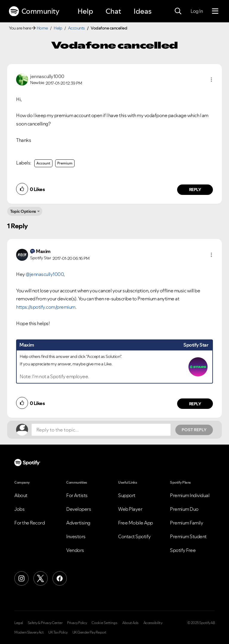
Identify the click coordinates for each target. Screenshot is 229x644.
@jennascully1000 (45, 274)
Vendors (75, 550)
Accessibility (153, 623)
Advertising (78, 523)
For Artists (77, 495)
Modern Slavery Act (29, 632)
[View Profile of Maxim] (43, 251)
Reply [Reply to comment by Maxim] (195, 404)
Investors (76, 536)
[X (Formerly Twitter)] (41, 578)
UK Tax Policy (58, 632)
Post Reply (194, 430)
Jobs (19, 509)
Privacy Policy (77, 623)
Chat (113, 11)
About (21, 495)
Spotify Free (183, 550)
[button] (211, 80)
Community (34, 11)
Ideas (143, 11)
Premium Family (187, 523)
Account (43, 163)
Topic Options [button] (23, 211)
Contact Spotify (134, 536)
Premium (65, 163)
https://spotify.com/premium (46, 307)
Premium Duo (184, 509)
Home (42, 28)
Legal (19, 623)
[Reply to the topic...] (101, 430)
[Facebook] (60, 578)
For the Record (30, 523)
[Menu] (215, 11)
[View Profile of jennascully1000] (47, 76)
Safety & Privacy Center (45, 623)
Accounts (76, 28)
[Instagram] (21, 578)
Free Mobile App (136, 523)
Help (85, 11)
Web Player (130, 509)
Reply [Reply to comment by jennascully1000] (195, 190)
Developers (79, 509)
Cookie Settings (105, 623)
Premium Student (188, 536)
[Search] (178, 11)
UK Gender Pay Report (89, 632)
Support (127, 495)
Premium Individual (190, 495)
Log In (197, 11)
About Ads (130, 623)
